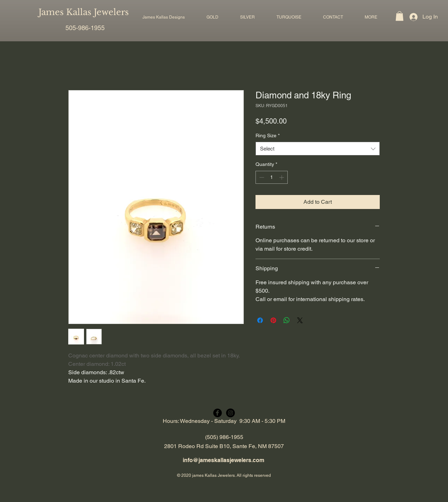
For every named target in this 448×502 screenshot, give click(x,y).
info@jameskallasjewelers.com (223, 460)
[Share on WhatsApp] (287, 320)
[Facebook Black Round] (218, 413)
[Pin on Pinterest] (273, 320)
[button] (212, 17)
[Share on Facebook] (260, 320)
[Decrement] (261, 177)
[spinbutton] (272, 177)
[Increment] (282, 177)
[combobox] (318, 149)
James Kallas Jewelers (84, 12)
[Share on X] (300, 320)
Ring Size (268, 135)
